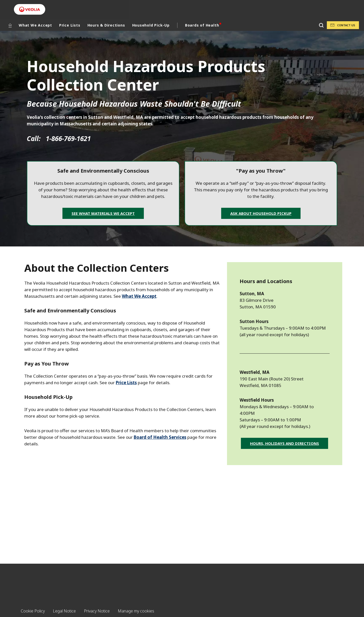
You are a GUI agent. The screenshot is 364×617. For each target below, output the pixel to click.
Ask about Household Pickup (261, 213)
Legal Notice (64, 611)
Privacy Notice (97, 611)
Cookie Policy (33, 611)
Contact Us (346, 25)
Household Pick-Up (151, 25)
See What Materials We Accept (103, 213)
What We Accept (35, 25)
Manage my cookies (136, 611)
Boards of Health (202, 25)
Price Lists (70, 25)
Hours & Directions (106, 25)
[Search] (321, 25)
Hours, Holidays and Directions (285, 443)
